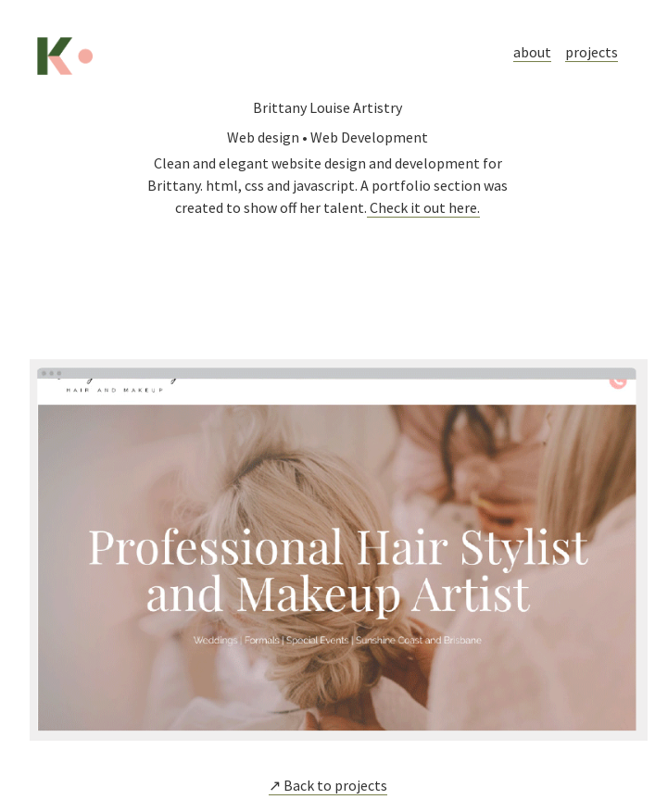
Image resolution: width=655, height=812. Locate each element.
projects (592, 52)
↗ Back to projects (328, 785)
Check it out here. (423, 207)
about (532, 52)
